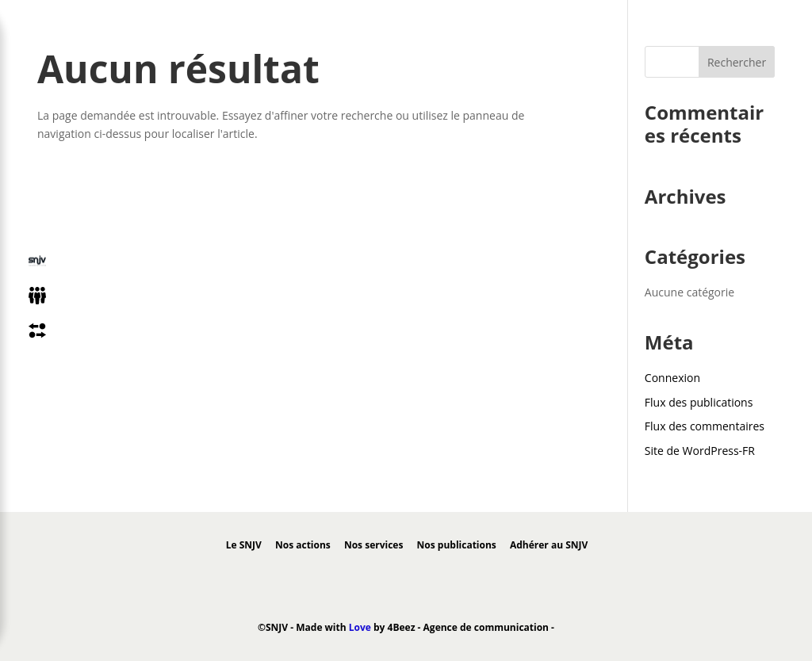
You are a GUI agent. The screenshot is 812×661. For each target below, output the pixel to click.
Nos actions (303, 545)
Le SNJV (244, 545)
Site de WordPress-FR (700, 451)
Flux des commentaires (705, 426)
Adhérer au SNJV (549, 545)
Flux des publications (699, 402)
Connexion (672, 378)
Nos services (373, 545)
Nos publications (457, 545)
